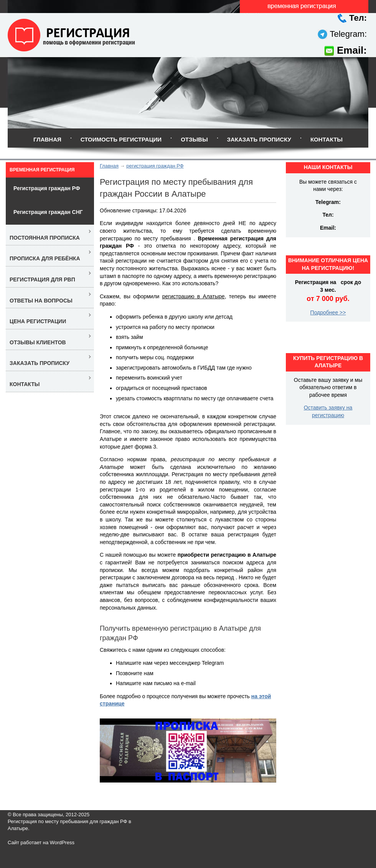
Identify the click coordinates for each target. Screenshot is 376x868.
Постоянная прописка (45, 238)
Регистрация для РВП (42, 279)
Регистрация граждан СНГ (48, 212)
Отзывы (194, 139)
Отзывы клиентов (38, 342)
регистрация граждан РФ (155, 166)
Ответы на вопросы (41, 301)
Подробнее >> (328, 312)
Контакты (327, 139)
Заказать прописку (259, 139)
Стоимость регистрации (121, 139)
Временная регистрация (42, 170)
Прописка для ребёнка (45, 258)
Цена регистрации (38, 321)
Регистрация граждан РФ (47, 188)
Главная (47, 139)
